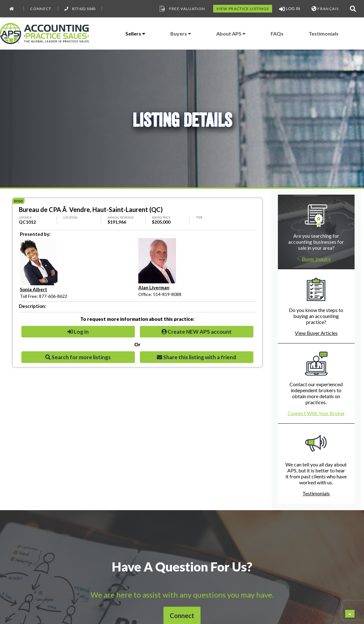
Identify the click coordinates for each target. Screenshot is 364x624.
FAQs (277, 33)
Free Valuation (182, 9)
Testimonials (324, 33)
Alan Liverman (154, 287)
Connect (41, 9)
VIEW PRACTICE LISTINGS (243, 9)
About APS (231, 33)
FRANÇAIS (325, 9)
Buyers (181, 33)
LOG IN (290, 9)
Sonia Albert (33, 289)
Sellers (135, 33)
